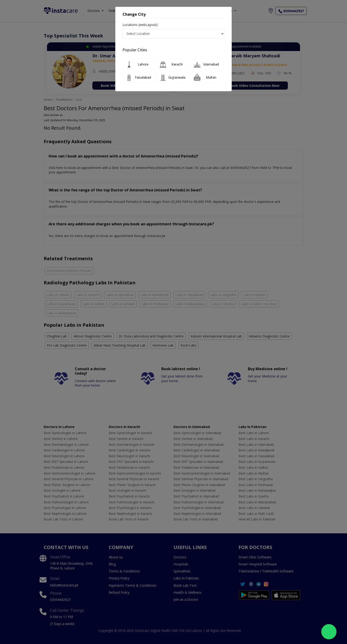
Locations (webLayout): (140, 25)
